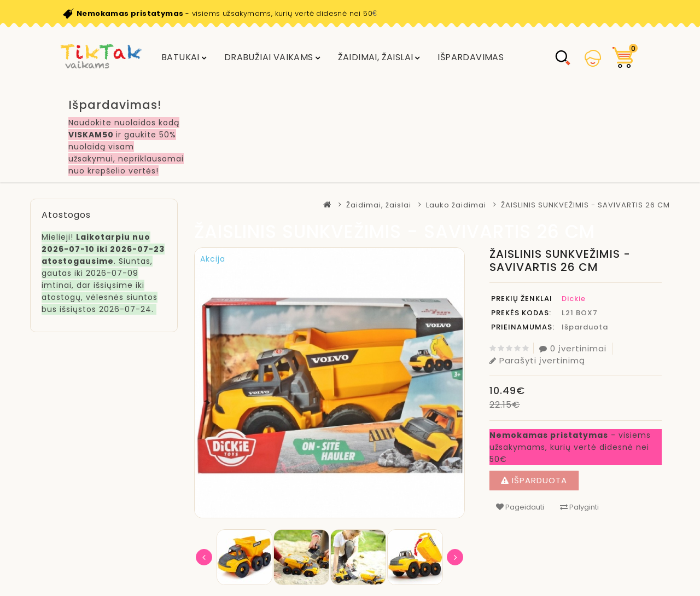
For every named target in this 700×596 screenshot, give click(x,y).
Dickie (574, 299)
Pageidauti (520, 507)
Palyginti (579, 507)
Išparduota (534, 480)
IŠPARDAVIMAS (471, 57)
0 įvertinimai (573, 348)
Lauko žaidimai (456, 205)
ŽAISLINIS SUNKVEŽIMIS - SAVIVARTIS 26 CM (585, 205)
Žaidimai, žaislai (376, 57)
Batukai (180, 57)
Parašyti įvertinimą (537, 360)
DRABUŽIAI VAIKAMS (269, 57)
